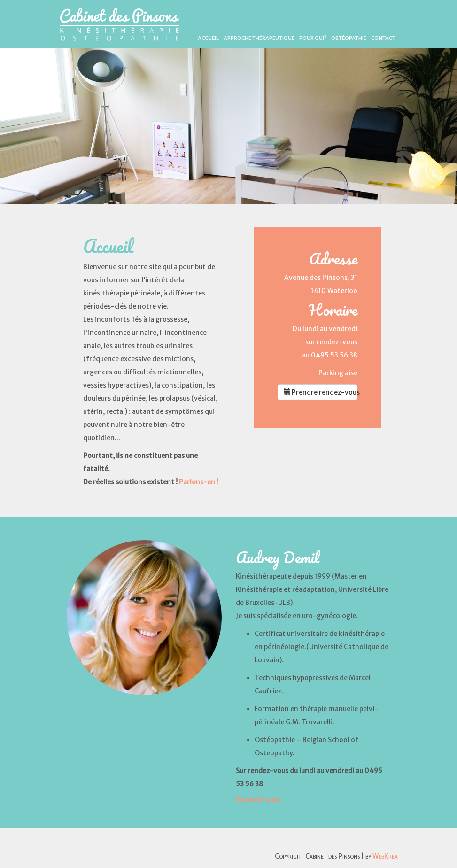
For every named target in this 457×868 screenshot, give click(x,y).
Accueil (208, 38)
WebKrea (385, 856)
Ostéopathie (349, 38)
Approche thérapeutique (259, 38)
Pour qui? (313, 38)
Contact (383, 38)
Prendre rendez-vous (321, 392)
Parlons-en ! (199, 482)
